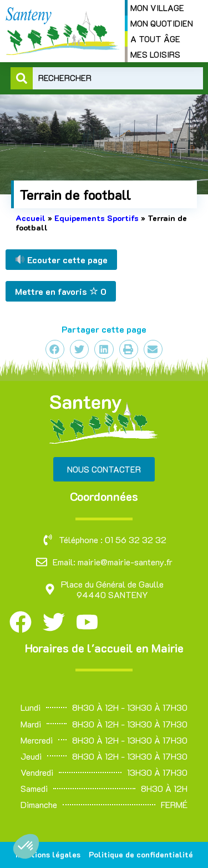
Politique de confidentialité (141, 854)
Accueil (31, 218)
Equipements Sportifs (97, 218)
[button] (26, 846)
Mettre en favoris (61, 291)
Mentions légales (48, 854)
